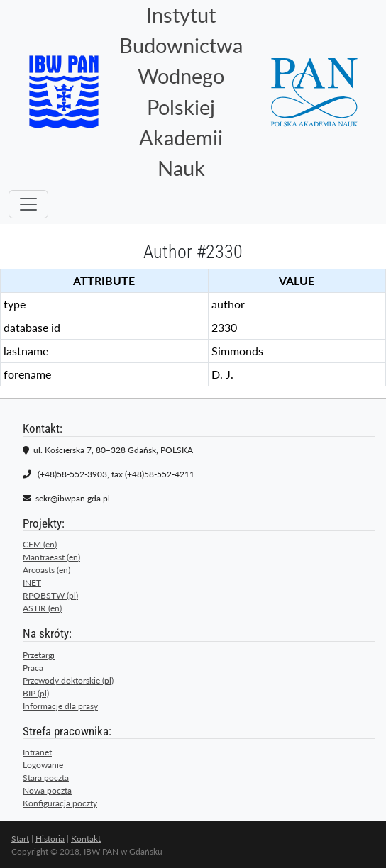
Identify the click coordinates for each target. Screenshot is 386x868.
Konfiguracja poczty (60, 803)
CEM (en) (40, 544)
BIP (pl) (36, 693)
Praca (33, 668)
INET (32, 583)
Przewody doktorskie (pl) (68, 680)
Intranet (37, 752)
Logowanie (43, 765)
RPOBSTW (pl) (50, 595)
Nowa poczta (47, 790)
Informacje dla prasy (60, 706)
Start (20, 839)
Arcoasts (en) (46, 570)
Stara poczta (46, 778)
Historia (50, 839)
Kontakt (86, 839)
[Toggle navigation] (28, 204)
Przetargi (39, 655)
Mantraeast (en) (51, 557)
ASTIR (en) (42, 608)
